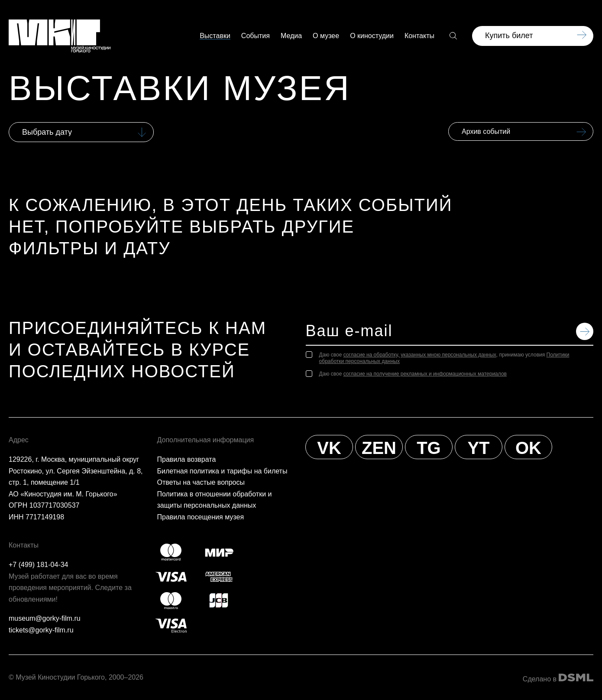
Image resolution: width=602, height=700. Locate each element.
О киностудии (372, 36)
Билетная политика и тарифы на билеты (222, 471)
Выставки (215, 36)
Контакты (419, 36)
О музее (326, 36)
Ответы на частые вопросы (201, 482)
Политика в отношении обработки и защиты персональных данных (215, 500)
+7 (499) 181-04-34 (38, 565)
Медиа (291, 36)
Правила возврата (187, 459)
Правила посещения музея (201, 517)
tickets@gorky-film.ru (41, 630)
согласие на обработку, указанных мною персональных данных (420, 355)
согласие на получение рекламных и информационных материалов (425, 374)
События (256, 36)
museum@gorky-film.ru (45, 618)
